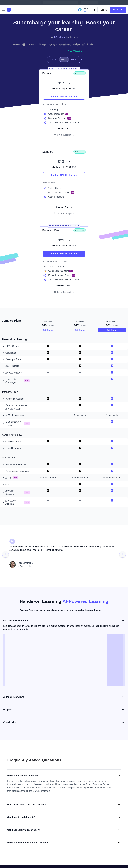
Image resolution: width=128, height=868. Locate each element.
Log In (104, 10)
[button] (3, 10)
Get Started (48, 330)
